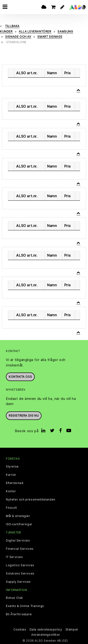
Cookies (20, 630)
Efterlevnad (15, 483)
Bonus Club (14, 598)
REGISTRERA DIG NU (24, 416)
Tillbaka (12, 26)
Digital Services (18, 541)
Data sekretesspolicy (46, 630)
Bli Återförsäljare (19, 614)
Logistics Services (20, 565)
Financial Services (20, 549)
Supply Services (18, 582)
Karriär (11, 475)
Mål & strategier (18, 516)
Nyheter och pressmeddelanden (31, 500)
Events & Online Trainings (25, 606)
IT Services (14, 557)
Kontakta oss (20, 377)
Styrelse (12, 467)
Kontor (11, 491)
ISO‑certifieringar (19, 524)
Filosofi (11, 508)
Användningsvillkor (46, 635)
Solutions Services (20, 574)
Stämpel (72, 630)
